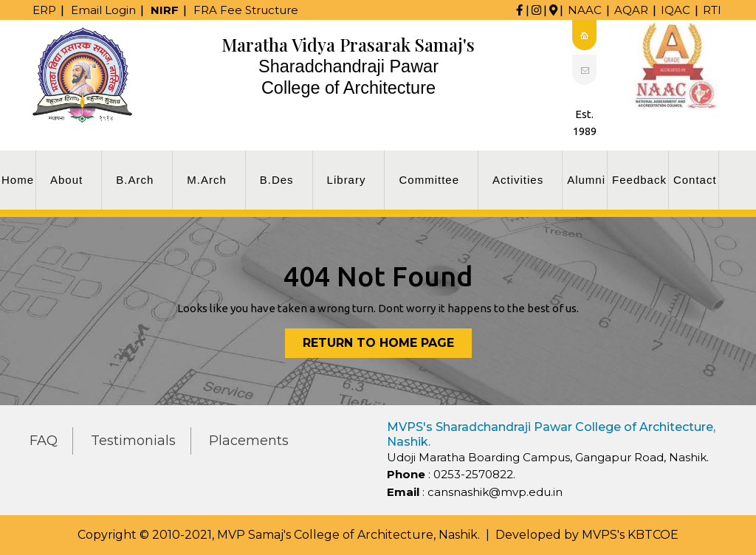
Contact (695, 180)
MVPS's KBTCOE (630, 535)
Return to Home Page (387, 346)
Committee (429, 180)
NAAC (585, 10)
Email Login (103, 10)
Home (18, 180)
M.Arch (207, 180)
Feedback (639, 180)
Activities (518, 180)
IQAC (676, 10)
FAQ (44, 441)
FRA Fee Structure (246, 10)
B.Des (277, 180)
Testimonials (133, 441)
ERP (44, 10)
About (66, 180)
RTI (712, 10)
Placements (249, 441)
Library (347, 180)
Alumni (586, 180)
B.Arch (135, 180)
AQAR (631, 10)
